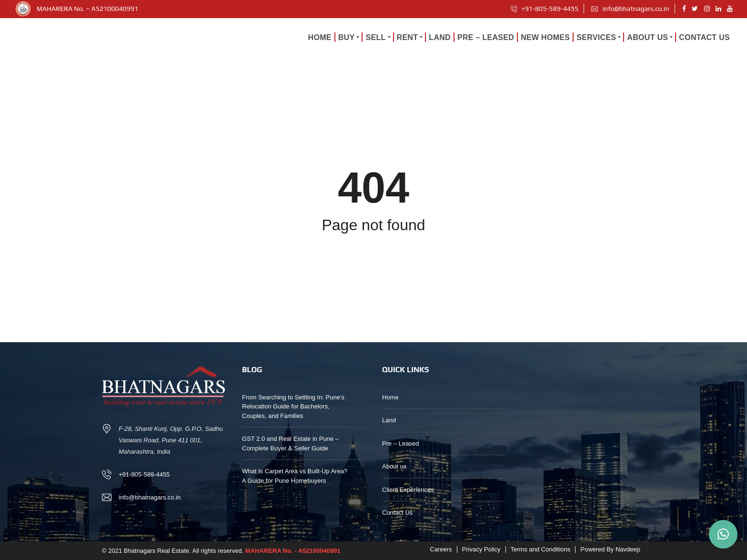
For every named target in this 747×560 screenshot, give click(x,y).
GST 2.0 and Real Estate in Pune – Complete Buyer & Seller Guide (290, 443)
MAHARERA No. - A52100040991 (293, 551)
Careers (441, 549)
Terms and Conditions (541, 549)
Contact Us (397, 513)
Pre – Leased (400, 443)
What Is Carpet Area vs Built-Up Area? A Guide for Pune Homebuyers (295, 476)
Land (389, 420)
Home (390, 397)
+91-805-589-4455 (545, 9)
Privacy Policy (481, 549)
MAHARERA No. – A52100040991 (87, 9)
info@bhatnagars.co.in (630, 9)
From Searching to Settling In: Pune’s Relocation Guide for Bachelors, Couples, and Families (293, 407)
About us (394, 466)
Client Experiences (408, 490)
